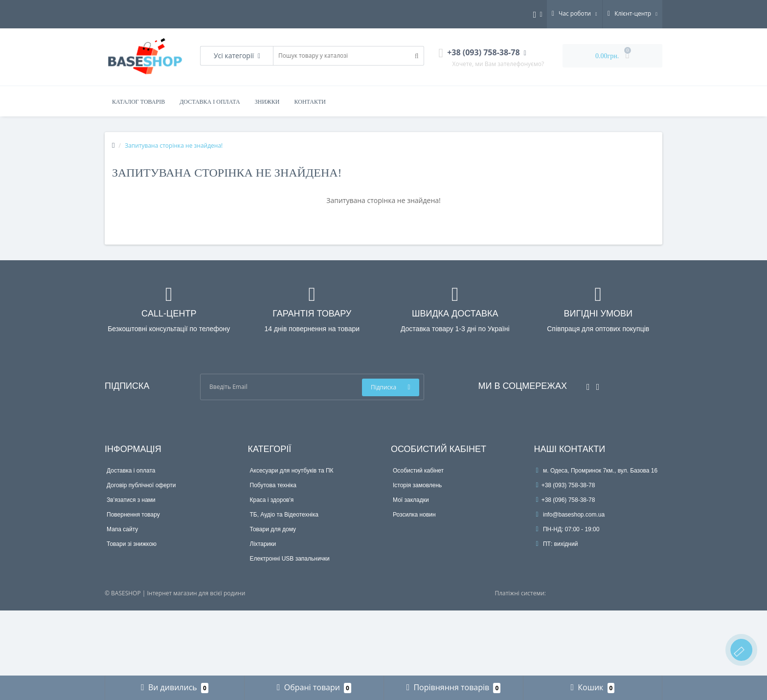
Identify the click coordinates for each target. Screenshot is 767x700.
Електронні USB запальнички (290, 559)
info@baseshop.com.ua (571, 515)
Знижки (267, 102)
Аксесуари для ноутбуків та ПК (292, 471)
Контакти (310, 102)
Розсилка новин (414, 515)
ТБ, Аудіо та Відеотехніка (284, 515)
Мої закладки (411, 500)
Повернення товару (133, 515)
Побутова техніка (273, 485)
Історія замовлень (417, 485)
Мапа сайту (122, 529)
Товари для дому (273, 529)
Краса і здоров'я (272, 500)
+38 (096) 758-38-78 (566, 500)
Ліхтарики (263, 544)
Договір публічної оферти (141, 485)
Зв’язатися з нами (131, 500)
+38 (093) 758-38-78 (566, 485)
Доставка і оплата (210, 102)
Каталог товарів (138, 102)
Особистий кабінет (418, 471)
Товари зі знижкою (132, 544)
